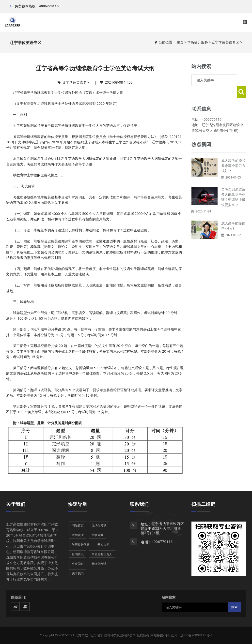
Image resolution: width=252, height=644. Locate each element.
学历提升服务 (198, 42)
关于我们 (16, 504)
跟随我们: (18, 597)
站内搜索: (169, 597)
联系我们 (139, 504)
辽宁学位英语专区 (225, 42)
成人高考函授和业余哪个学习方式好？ (233, 154)
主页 (180, 42)
